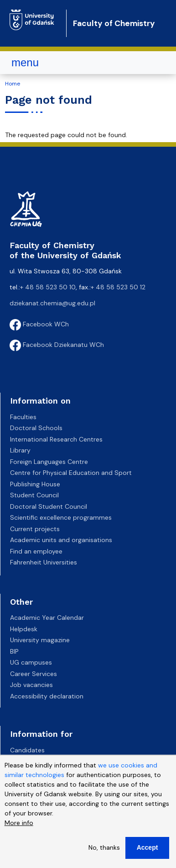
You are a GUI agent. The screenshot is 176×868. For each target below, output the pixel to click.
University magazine (40, 640)
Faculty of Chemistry (114, 23)
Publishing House (35, 484)
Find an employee (36, 551)
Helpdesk (24, 629)
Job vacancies (31, 685)
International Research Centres (56, 439)
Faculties (23, 417)
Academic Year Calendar (47, 618)
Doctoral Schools (36, 428)
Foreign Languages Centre (49, 462)
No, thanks (104, 849)
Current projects (35, 529)
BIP (14, 651)
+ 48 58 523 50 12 (118, 287)
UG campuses (31, 662)
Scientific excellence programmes (61, 517)
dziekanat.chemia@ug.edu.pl (52, 303)
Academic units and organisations (61, 540)
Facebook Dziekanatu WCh (57, 345)
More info (19, 825)
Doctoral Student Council (49, 506)
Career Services (34, 674)
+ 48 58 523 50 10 (48, 287)
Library (20, 450)
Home (13, 84)
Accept (148, 849)
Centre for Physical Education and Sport (71, 473)
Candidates (27, 750)
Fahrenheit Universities (44, 562)
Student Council (34, 495)
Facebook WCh (39, 324)
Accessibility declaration (47, 696)
